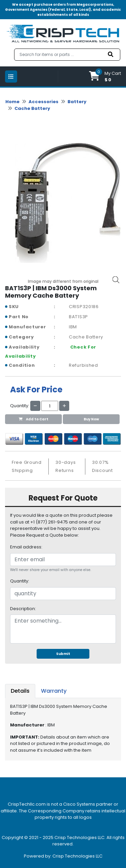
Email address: (26, 547)
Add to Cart (34, 419)
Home (12, 102)
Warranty (54, 691)
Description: (23, 609)
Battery (77, 102)
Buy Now (91, 419)
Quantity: (20, 581)
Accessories (44, 102)
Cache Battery (32, 108)
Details (20, 691)
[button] (105, 76)
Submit (63, 654)
